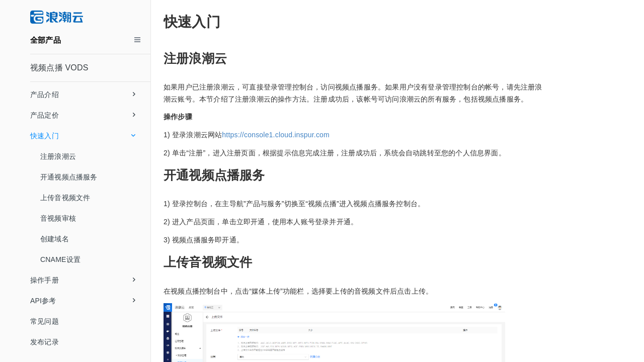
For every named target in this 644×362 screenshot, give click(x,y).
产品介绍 (83, 95)
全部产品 (46, 40)
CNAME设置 (60, 259)
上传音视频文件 (65, 198)
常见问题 (45, 321)
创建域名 (55, 239)
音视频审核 (58, 218)
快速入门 (83, 136)
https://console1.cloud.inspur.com (276, 135)
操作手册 (83, 280)
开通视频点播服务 (69, 177)
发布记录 (45, 342)
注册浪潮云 (58, 156)
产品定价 (83, 115)
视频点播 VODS (59, 68)
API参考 (83, 301)
